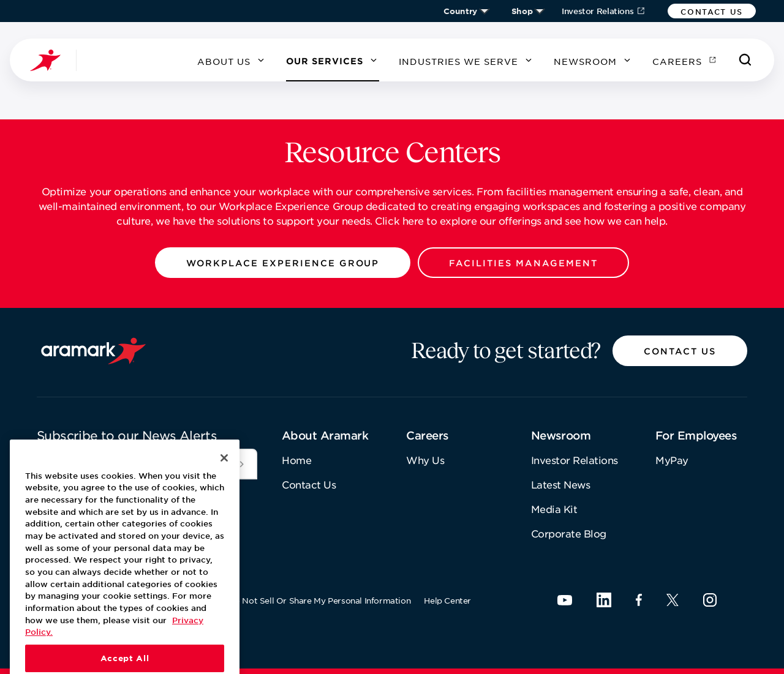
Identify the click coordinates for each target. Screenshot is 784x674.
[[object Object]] (242, 464)
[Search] (745, 60)
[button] (712, 11)
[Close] (224, 477)
